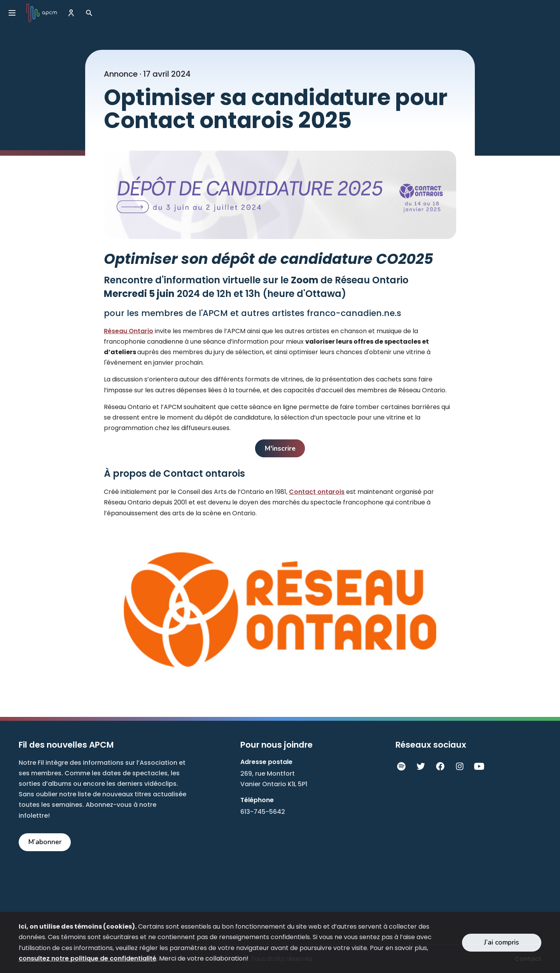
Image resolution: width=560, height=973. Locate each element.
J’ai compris (501, 942)
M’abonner (45, 842)
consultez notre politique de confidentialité (87, 958)
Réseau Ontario (129, 331)
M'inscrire (280, 448)
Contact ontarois (317, 492)
